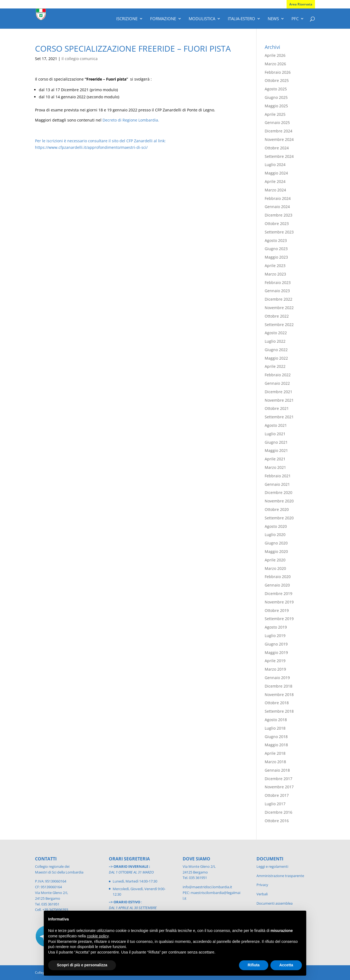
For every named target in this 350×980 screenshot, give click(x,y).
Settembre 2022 (279, 325)
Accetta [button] (286, 965)
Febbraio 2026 (278, 72)
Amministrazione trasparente (280, 876)
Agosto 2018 (276, 720)
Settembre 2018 (279, 711)
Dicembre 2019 (278, 593)
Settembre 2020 (279, 518)
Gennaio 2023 (277, 291)
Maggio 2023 (276, 257)
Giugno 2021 (276, 442)
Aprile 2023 (275, 266)
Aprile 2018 (275, 753)
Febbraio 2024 (278, 198)
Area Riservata (301, 4)
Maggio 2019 (276, 652)
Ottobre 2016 (277, 821)
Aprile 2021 (275, 459)
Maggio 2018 (276, 745)
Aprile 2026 (275, 55)
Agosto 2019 (276, 627)
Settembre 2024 (279, 156)
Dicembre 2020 (278, 492)
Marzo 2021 (275, 467)
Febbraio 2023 (278, 282)
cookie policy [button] (98, 936)
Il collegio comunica (80, 59)
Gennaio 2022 (277, 383)
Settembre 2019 (279, 619)
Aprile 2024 (275, 181)
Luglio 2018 (275, 728)
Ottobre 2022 (277, 316)
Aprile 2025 (275, 114)
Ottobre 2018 (277, 703)
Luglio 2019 (275, 636)
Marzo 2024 (275, 190)
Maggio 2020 (276, 551)
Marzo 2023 (275, 274)
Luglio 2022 (275, 341)
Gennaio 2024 (277, 207)
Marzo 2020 (275, 568)
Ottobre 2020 (277, 509)
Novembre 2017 (279, 787)
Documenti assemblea (275, 903)
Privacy (262, 885)
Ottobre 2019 (277, 610)
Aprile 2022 (275, 366)
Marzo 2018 (275, 762)
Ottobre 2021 (277, 408)
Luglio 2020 (275, 535)
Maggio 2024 (276, 173)
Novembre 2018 (279, 695)
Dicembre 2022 (278, 299)
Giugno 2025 (276, 97)
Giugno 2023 (276, 249)
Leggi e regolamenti (272, 866)
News (273, 19)
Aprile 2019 (275, 661)
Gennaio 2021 (277, 484)
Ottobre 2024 (277, 148)
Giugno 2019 (276, 644)
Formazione (163, 19)
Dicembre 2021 (278, 392)
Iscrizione (127, 19)
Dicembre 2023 (278, 215)
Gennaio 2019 (277, 678)
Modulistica (202, 19)
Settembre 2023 (279, 232)
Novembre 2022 (279, 308)
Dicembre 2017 (278, 779)
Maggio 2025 (276, 106)
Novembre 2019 (279, 602)
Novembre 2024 (279, 139)
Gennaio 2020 (277, 585)
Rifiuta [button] (254, 965)
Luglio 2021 (275, 434)
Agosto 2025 (276, 89)
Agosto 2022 (276, 333)
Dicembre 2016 (278, 812)
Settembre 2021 (279, 417)
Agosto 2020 (276, 526)
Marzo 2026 (275, 64)
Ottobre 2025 (277, 80)
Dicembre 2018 (278, 686)
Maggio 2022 (276, 358)
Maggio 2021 (276, 450)
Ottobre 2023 (277, 223)
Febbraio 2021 (278, 476)
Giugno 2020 (276, 543)
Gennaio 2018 (277, 770)
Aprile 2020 (275, 560)
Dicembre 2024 (278, 131)
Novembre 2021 (279, 400)
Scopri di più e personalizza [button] (82, 965)
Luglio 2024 (275, 165)
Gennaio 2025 (277, 122)
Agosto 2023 (276, 240)
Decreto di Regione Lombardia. (131, 120)
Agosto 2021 (276, 425)
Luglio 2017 (275, 804)
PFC (295, 19)
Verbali (262, 894)
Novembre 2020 (279, 501)
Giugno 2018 (276, 737)
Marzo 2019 (275, 669)
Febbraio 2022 (278, 375)
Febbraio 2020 (278, 577)
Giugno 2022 (276, 350)
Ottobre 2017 (277, 795)
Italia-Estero (241, 19)
